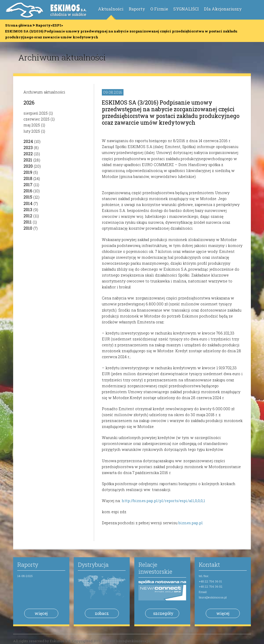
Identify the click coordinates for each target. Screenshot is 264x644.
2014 (28, 203)
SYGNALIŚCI (186, 9)
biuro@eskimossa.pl (213, 597)
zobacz (102, 613)
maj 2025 (32, 125)
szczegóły (163, 613)
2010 (28, 228)
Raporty (137, 9)
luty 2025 (32, 131)
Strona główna (18, 25)
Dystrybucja (93, 565)
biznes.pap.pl (191, 523)
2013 (28, 209)
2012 (28, 216)
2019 (28, 172)
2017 (28, 184)
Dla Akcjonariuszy (223, 9)
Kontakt (209, 565)
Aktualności (111, 9)
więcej (41, 613)
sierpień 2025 (36, 113)
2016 (28, 191)
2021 (28, 160)
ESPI (57, 25)
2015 (28, 197)
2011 (28, 222)
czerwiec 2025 (36, 119)
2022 (28, 154)
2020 (28, 166)
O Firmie (159, 9)
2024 (28, 141)
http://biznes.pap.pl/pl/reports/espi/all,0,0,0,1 (163, 501)
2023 (28, 147)
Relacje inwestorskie (155, 568)
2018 (28, 178)
